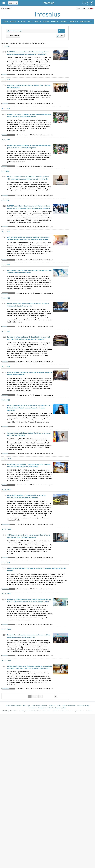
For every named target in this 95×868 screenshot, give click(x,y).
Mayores (64, 22)
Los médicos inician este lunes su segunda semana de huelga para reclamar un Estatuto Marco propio (29, 116)
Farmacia (13, 22)
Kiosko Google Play (83, 706)
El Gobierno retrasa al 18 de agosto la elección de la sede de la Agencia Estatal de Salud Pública (30, 272)
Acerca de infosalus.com (13, 706)
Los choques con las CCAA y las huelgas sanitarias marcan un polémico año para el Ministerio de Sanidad (29, 465)
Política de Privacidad (69, 706)
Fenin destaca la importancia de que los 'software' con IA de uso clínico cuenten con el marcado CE (29, 636)
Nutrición (38, 22)
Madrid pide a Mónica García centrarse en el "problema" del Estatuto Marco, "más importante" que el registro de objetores (29, 408)
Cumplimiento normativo (39, 706)
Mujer (30, 22)
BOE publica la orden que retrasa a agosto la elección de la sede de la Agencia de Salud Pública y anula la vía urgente (28, 238)
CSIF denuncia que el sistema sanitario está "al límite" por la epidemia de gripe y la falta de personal (29, 536)
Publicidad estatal (61, 708)
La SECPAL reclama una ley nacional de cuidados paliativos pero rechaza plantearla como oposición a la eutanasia (28, 53)
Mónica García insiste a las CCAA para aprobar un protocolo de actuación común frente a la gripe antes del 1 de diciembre (30, 667)
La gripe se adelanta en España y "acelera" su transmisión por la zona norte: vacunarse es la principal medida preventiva (29, 601)
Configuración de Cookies (46, 708)
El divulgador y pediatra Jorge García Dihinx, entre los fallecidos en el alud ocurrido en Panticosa (26, 497)
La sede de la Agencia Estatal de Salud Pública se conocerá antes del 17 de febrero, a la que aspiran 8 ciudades (29, 338)
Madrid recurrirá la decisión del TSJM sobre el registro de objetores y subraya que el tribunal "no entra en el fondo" (28, 178)
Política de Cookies (55, 706)
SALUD (6, 22)
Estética (46, 22)
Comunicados (73, 22)
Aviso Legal (26, 706)
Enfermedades (86, 22)
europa (89, 8)
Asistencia (55, 22)
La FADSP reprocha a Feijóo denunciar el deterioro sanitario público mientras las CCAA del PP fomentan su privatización (29, 207)
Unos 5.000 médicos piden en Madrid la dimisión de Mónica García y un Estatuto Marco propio (28, 305)
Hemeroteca (33, 708)
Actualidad (22, 22)
